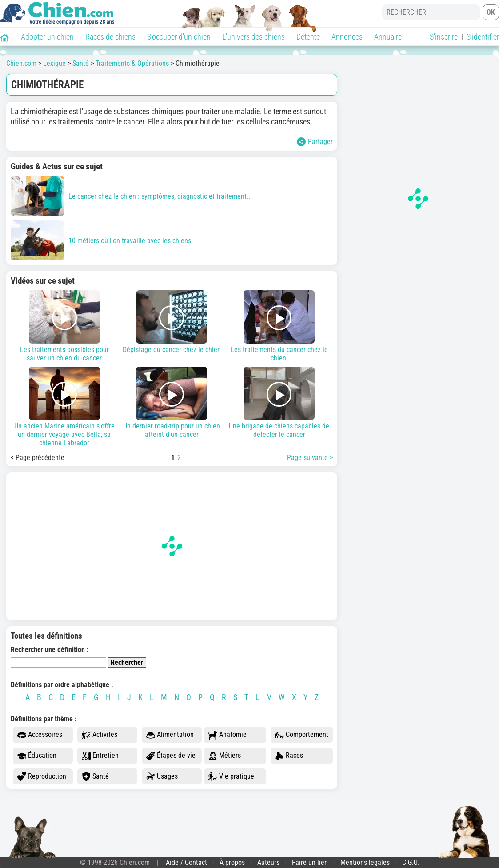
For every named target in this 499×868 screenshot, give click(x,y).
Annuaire (388, 37)
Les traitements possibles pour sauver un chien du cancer (64, 326)
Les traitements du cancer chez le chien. (279, 326)
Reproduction (42, 777)
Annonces (347, 37)
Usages (162, 777)
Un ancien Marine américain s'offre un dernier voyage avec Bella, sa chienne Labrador (64, 407)
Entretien (100, 756)
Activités (100, 735)
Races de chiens (110, 37)
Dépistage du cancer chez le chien (172, 322)
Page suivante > (310, 458)
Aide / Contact (186, 862)
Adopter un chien (47, 37)
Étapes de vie (171, 756)
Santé (95, 777)
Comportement (302, 735)
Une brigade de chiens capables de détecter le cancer (279, 403)
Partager (315, 142)
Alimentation (170, 735)
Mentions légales (365, 862)
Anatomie (228, 735)
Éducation (37, 756)
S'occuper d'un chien (179, 37)
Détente (308, 37)
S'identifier (483, 37)
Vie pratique (231, 777)
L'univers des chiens (253, 37)
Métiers (225, 756)
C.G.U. (411, 862)
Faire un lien (310, 862)
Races (289, 756)
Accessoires (40, 735)
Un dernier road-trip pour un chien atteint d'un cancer (172, 403)
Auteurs (268, 862)
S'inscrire (444, 37)
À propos (232, 862)
